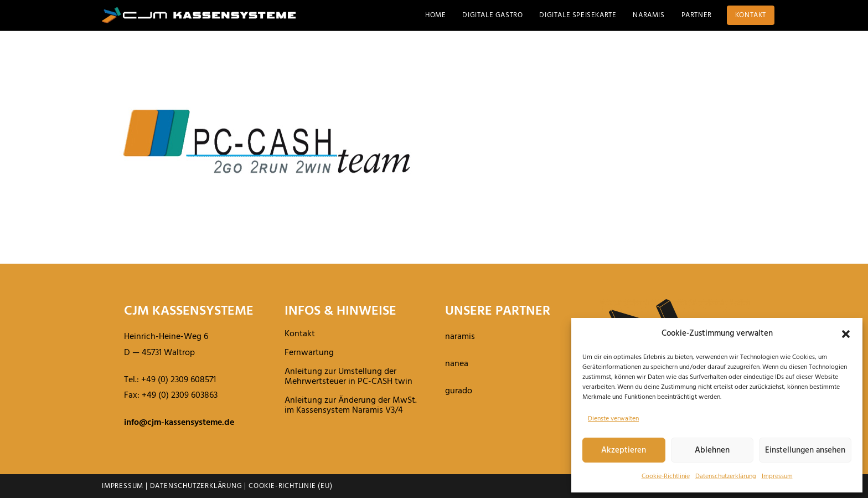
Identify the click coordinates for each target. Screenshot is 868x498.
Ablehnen (712, 450)
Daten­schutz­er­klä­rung (726, 476)
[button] (846, 334)
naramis (460, 337)
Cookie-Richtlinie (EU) (291, 486)
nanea (457, 364)
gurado (459, 391)
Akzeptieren (624, 450)
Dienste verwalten (613, 419)
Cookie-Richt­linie (666, 476)
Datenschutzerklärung (196, 486)
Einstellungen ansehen (805, 450)
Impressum (777, 476)
